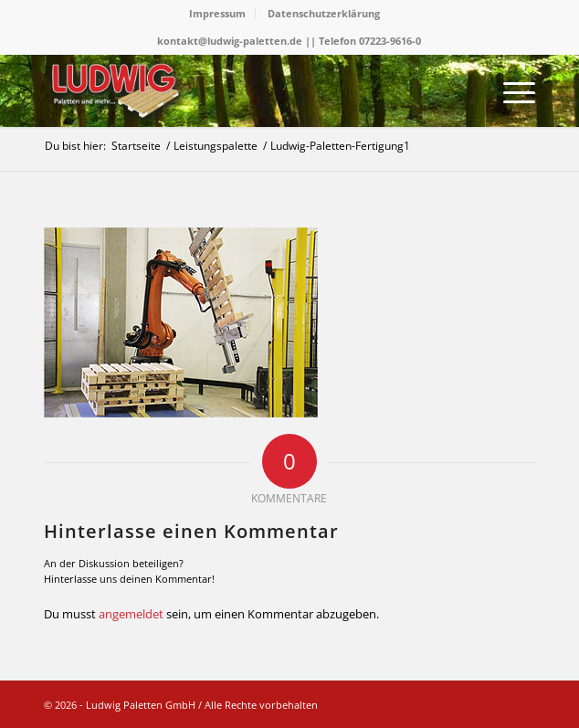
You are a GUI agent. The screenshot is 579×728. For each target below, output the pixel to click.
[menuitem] (218, 14)
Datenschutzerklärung (324, 13)
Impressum (217, 13)
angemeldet (131, 614)
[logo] (241, 90)
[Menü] (510, 90)
